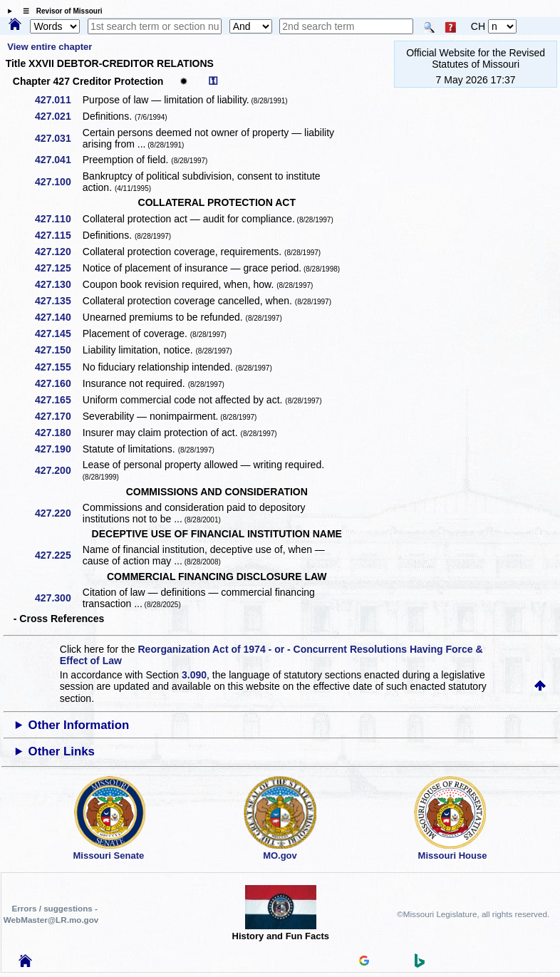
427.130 (58, 284)
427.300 (58, 598)
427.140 (58, 317)
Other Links (62, 751)
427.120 (58, 252)
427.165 (58, 400)
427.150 (58, 350)
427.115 (58, 235)
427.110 (58, 219)
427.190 (58, 449)
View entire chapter (50, 47)
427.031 (58, 138)
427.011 (58, 100)
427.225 (58, 555)
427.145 (58, 334)
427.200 (58, 470)
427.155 (58, 367)
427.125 (58, 268)
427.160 (58, 383)
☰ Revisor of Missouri (59, 11)
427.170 (58, 416)
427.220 (58, 513)
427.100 (58, 182)
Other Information (79, 725)
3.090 (194, 675)
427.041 (58, 160)
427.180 (58, 433)
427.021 (58, 116)
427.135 (58, 301)
